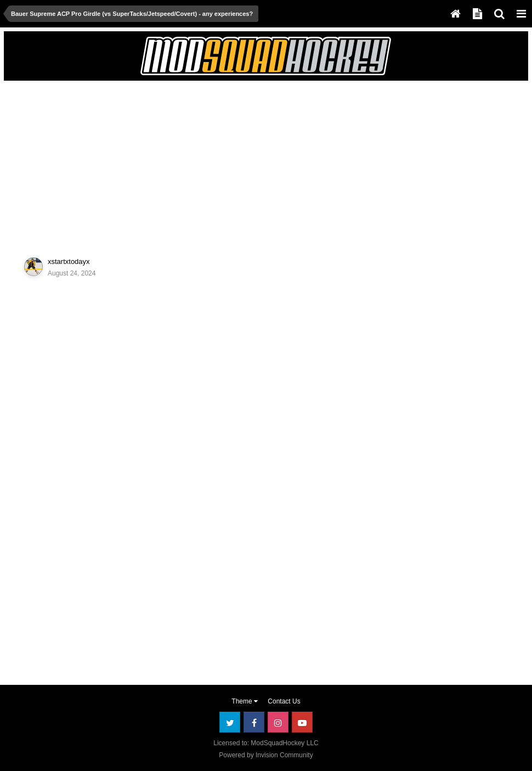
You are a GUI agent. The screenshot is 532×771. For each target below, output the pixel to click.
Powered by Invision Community (266, 755)
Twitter (230, 722)
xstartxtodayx (69, 261)
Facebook (254, 722)
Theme (245, 701)
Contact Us (284, 701)
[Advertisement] (138, 163)
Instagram (278, 722)
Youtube (302, 722)
